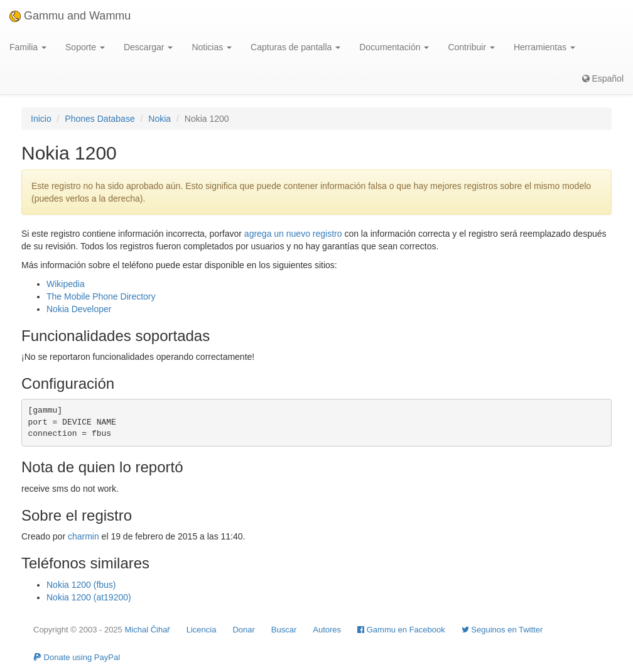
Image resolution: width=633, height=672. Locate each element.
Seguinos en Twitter (502, 630)
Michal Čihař (147, 630)
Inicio (41, 119)
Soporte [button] (85, 47)
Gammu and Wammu (70, 16)
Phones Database (100, 119)
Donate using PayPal (77, 657)
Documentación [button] (394, 47)
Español (603, 79)
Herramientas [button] (544, 47)
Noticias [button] (212, 47)
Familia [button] (28, 47)
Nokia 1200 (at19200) (89, 597)
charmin (84, 536)
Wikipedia (66, 284)
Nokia (160, 119)
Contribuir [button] (471, 47)
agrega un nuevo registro (293, 234)
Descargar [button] (148, 47)
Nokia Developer (79, 309)
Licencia (202, 630)
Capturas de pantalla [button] (295, 47)
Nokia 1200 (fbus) (81, 585)
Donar (243, 630)
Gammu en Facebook (401, 630)
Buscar (284, 630)
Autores (327, 630)
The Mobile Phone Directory (101, 296)
